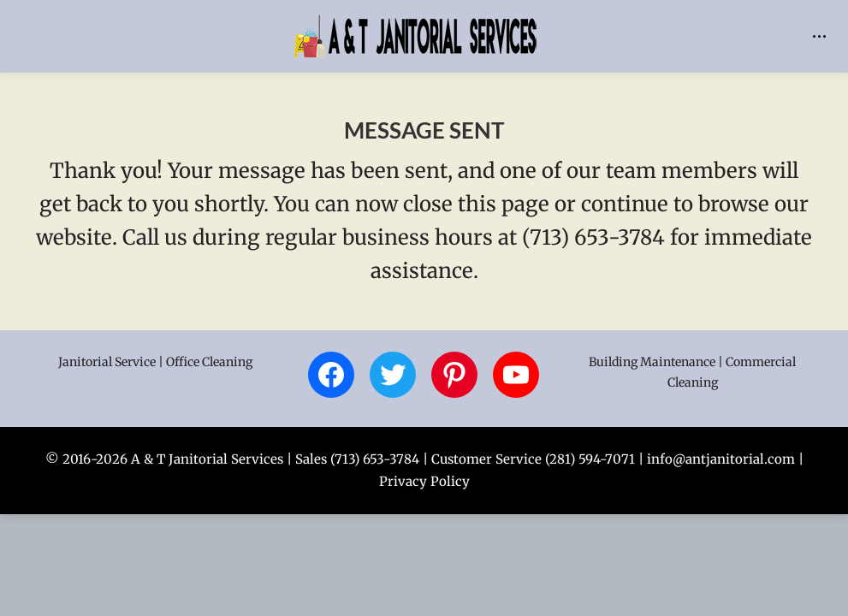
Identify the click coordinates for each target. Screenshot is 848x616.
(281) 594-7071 (590, 459)
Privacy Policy (424, 481)
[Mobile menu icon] (819, 36)
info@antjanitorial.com (721, 459)
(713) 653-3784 (375, 459)
